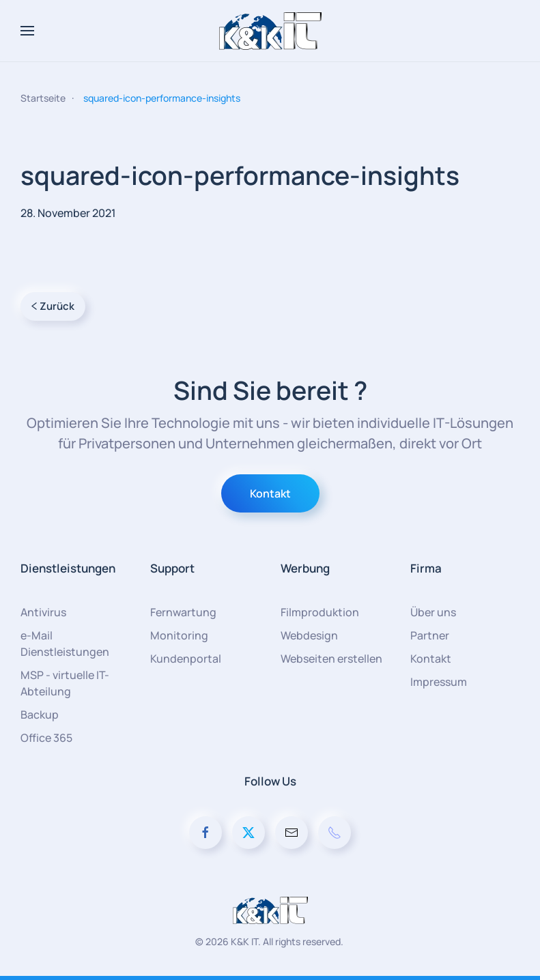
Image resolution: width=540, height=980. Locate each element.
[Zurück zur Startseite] (270, 31)
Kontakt (270, 493)
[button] (27, 31)
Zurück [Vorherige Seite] (53, 306)
